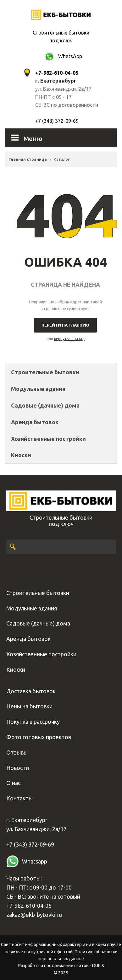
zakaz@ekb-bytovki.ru (34, 915)
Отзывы (17, 752)
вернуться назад (69, 339)
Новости (18, 768)
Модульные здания (38, 389)
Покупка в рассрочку (33, 722)
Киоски (21, 455)
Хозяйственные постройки (48, 439)
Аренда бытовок (35, 422)
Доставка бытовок (31, 691)
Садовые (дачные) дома (45, 405)
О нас (13, 783)
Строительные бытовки (45, 372)
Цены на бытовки (29, 706)
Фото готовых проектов (39, 737)
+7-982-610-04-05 (29, 906)
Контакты (19, 798)
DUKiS (98, 966)
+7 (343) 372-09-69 (57, 121)
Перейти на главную (65, 325)
